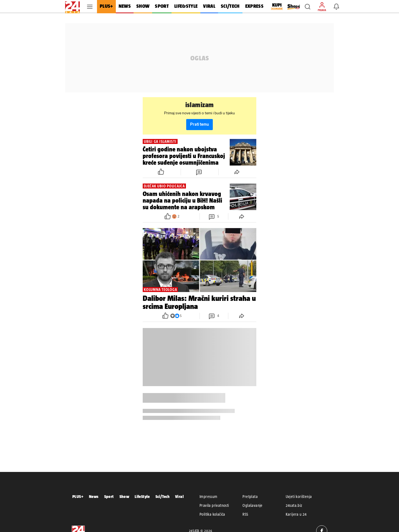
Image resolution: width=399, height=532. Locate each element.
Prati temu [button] (199, 124)
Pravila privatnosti (214, 505)
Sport (109, 496)
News (94, 496)
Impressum (209, 497)
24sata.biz (294, 505)
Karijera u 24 (296, 514)
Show (124, 496)
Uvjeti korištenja (299, 497)
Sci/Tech (163, 496)
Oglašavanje (252, 505)
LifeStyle (142, 496)
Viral (179, 496)
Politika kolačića (212, 514)
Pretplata (250, 497)
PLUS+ (78, 496)
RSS (245, 514)
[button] (308, 7)
